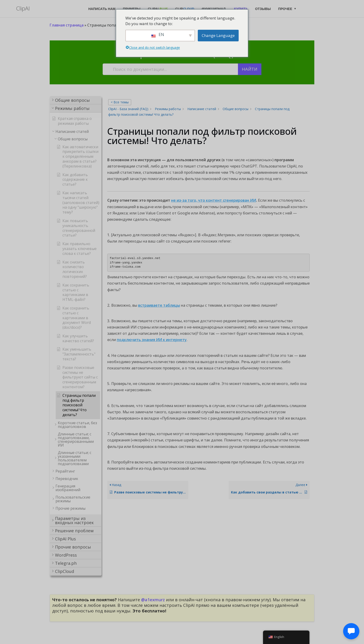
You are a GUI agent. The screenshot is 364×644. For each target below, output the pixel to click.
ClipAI (158, 9)
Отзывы (263, 9)
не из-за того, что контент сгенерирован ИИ (214, 200)
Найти (250, 69)
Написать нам (102, 9)
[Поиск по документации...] (171, 69)
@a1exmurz (153, 600)
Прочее (285, 9)
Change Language (218, 35)
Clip (185, 9)
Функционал (214, 9)
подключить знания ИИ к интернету (152, 340)
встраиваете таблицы (159, 305)
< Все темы (120, 102)
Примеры (132, 9)
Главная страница (67, 25)
